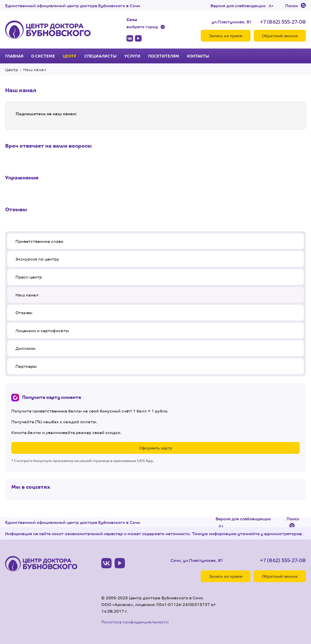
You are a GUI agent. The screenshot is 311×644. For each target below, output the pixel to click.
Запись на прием (226, 36)
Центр (70, 56)
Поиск (292, 5)
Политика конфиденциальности (135, 622)
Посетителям (164, 56)
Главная (14, 56)
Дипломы (25, 348)
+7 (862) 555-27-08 (283, 21)
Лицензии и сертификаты (42, 330)
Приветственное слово (39, 241)
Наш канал (27, 295)
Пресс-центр (29, 277)
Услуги (132, 56)
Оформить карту (156, 448)
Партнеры (26, 366)
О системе (43, 56)
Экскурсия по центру (37, 259)
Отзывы (24, 313)
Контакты (198, 56)
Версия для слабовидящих (238, 5)
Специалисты (100, 56)
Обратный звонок (280, 36)
